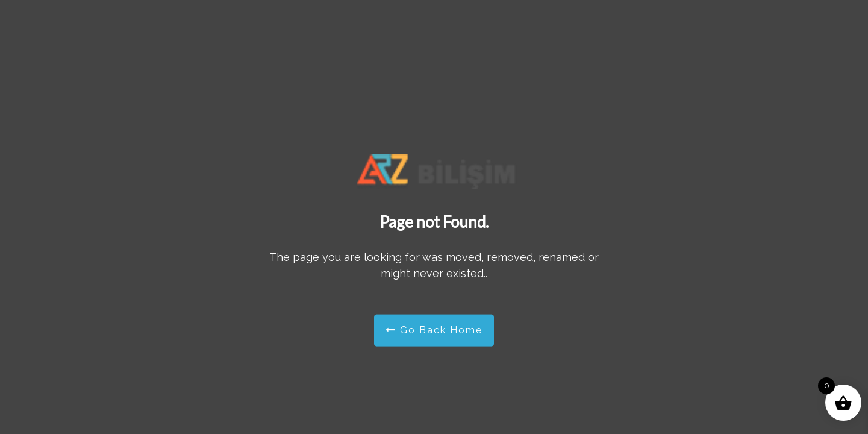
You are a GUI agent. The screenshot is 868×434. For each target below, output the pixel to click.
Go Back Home (434, 330)
